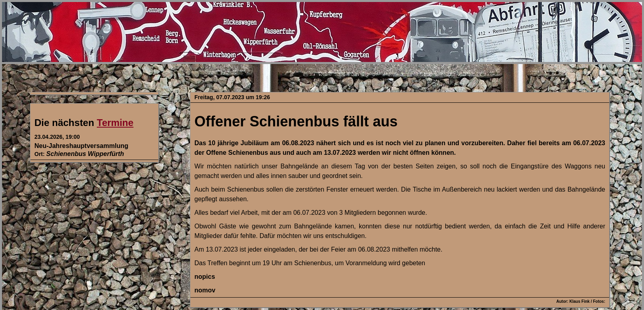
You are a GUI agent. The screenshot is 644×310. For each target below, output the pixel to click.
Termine (115, 123)
